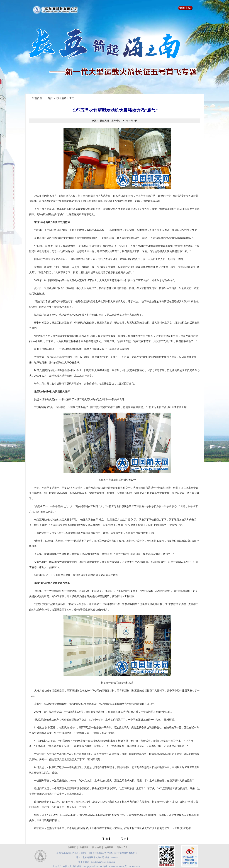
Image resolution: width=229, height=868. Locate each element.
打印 (106, 839)
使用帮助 (109, 847)
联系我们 (72, 847)
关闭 (124, 839)
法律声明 (84, 847)
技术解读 (62, 98)
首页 (50, 98)
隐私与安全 (122, 847)
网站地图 (97, 847)
